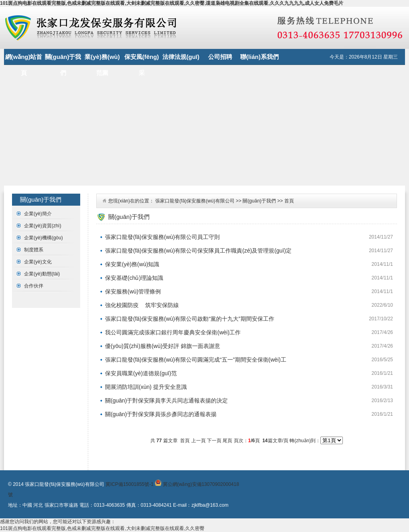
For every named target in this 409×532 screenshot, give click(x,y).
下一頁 (214, 441)
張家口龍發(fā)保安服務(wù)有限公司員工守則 (162, 237)
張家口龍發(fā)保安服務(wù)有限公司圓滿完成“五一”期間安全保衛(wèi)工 (196, 360)
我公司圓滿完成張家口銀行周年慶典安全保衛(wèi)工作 (173, 332)
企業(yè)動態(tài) (42, 274)
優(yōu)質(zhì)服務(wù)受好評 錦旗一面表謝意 (163, 346)
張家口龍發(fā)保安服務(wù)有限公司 (195, 201)
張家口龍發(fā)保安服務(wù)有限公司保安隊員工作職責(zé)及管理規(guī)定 (198, 251)
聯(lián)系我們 (259, 57)
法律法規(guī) (181, 57)
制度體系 (34, 250)
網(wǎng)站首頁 (24, 59)
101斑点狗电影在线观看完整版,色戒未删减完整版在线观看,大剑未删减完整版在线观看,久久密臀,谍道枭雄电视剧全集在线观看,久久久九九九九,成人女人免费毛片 (172, 3)
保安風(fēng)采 (142, 59)
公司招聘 (220, 57)
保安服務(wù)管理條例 (133, 291)
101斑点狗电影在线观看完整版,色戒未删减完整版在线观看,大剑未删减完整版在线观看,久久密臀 (102, 528)
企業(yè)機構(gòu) (44, 238)
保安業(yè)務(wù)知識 (132, 264)
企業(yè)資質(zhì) (43, 226)
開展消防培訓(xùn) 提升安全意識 (146, 387)
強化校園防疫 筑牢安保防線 (142, 305)
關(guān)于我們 (63, 59)
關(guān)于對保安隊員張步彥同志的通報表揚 (161, 414)
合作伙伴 (34, 286)
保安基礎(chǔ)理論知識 (134, 278)
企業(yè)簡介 (38, 214)
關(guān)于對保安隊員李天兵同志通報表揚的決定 (166, 401)
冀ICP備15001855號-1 (130, 484)
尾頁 (227, 441)
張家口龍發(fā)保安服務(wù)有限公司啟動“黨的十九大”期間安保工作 (190, 319)
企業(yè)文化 (38, 262)
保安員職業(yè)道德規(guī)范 (141, 373)
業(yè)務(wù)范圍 (102, 59)
